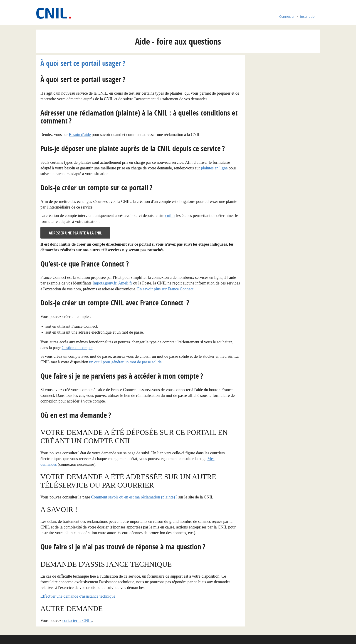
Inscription (308, 16)
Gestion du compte (77, 348)
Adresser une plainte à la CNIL (75, 233)
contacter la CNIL (77, 621)
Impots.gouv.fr (104, 283)
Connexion (287, 16)
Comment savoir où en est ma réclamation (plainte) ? (134, 497)
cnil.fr (170, 216)
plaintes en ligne (214, 168)
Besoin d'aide (80, 135)
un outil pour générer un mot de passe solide (125, 362)
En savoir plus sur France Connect (165, 289)
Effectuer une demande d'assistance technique (78, 596)
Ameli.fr (125, 283)
